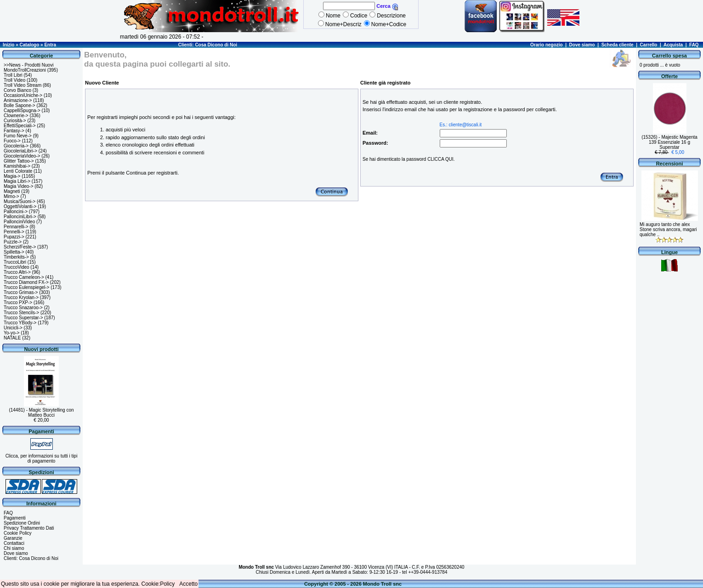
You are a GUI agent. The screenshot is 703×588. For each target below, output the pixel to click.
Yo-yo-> (11, 333)
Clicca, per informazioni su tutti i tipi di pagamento (42, 458)
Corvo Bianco (17, 90)
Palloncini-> (16, 212)
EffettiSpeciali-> (20, 126)
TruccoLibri (15, 262)
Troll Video (14, 80)
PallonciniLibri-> (20, 217)
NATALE (12, 338)
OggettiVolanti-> (20, 206)
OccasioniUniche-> (23, 95)
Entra (50, 45)
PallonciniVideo (19, 222)
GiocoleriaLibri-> (20, 151)
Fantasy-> (14, 131)
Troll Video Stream (23, 85)
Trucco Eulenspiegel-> (26, 287)
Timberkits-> (16, 257)
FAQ (694, 45)
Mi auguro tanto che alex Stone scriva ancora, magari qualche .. (668, 229)
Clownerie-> (16, 116)
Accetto (188, 584)
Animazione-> (18, 100)
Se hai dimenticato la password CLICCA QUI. (409, 159)
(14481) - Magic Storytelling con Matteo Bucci (41, 413)
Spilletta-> (14, 252)
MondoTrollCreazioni (25, 70)
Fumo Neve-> (18, 136)
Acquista (673, 45)
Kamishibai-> (17, 166)
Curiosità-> (15, 121)
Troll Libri (13, 75)
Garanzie (13, 538)
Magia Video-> (19, 186)
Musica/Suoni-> (20, 201)
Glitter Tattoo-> (19, 161)
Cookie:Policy (158, 584)
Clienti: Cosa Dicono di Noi (208, 45)
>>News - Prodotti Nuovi (28, 65)
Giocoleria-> (16, 146)
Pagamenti (15, 518)
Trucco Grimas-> (21, 292)
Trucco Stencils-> (21, 313)
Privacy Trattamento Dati (29, 528)
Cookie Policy (18, 533)
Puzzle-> (13, 242)
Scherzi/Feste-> (20, 247)
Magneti (12, 191)
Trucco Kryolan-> (21, 297)
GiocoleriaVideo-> (22, 156)
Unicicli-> (13, 328)
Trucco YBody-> (20, 323)
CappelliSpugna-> (22, 110)
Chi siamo (14, 548)
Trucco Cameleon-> (24, 277)
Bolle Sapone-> (20, 105)
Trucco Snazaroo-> (23, 308)
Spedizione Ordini (22, 523)
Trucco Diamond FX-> (26, 282)
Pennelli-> (14, 232)
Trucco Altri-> (17, 272)
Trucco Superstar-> (23, 318)
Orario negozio (547, 45)
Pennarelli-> (16, 227)
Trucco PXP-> (18, 302)
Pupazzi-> (14, 237)
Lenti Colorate (18, 171)
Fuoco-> (12, 141)
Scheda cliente (618, 45)
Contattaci (14, 543)
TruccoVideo (17, 267)
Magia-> (12, 176)
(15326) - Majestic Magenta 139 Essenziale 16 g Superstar (669, 142)
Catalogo (30, 45)
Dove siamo (582, 45)
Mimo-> (11, 196)
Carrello (649, 45)
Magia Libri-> (17, 181)
